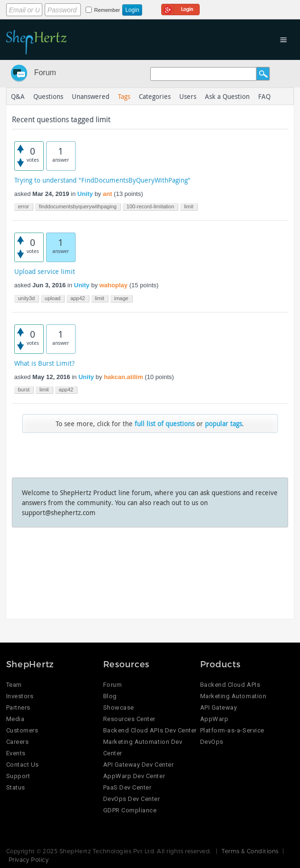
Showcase (119, 707)
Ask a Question (227, 96)
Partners (18, 707)
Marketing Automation (233, 696)
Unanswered (91, 96)
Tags (124, 96)
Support (18, 776)
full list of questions (165, 424)
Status (16, 787)
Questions (48, 96)
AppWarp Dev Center (134, 776)
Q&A (18, 96)
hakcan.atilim (123, 377)
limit (189, 206)
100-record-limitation (150, 206)
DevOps (212, 742)
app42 (78, 298)
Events (16, 753)
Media (15, 719)
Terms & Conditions (250, 851)
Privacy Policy (29, 859)
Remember (107, 10)
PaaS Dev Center (127, 787)
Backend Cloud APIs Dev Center (150, 730)
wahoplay (113, 285)
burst (24, 390)
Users (188, 96)
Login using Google (180, 8)
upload (53, 298)
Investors (20, 696)
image (121, 298)
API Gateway (219, 707)
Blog (110, 696)
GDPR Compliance (130, 810)
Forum (45, 73)
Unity (85, 194)
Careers (18, 742)
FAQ (264, 96)
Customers (22, 730)
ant (107, 194)
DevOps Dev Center (132, 799)
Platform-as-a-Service (232, 730)
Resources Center (129, 719)
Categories (155, 96)
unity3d (26, 298)
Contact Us (23, 765)
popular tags (223, 424)
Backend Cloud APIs (230, 685)
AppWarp (214, 719)
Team (14, 685)
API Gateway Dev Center (138, 765)
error (24, 206)
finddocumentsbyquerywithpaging (78, 206)
